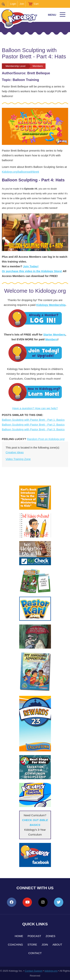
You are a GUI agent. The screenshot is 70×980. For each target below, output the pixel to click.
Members (51, 339)
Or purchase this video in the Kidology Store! (32, 271)
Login (13, 4)
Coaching (15, 945)
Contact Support (34, 971)
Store (32, 945)
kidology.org (51, 971)
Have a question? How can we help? (35, 408)
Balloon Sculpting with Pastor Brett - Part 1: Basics (33, 420)
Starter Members (54, 334)
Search (5, 4)
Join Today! (31, 266)
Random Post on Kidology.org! (46, 439)
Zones (51, 936)
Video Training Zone (18, 459)
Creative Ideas (15, 452)
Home (19, 936)
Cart (36, 4)
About (57, 945)
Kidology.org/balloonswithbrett (20, 172)
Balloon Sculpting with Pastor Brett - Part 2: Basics (33, 425)
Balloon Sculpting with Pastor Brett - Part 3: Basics (33, 429)
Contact (35, 953)
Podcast (34, 936)
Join (22, 4)
